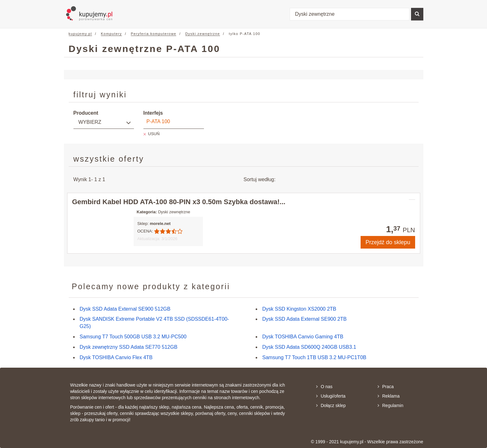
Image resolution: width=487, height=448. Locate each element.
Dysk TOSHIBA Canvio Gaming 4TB (303, 337)
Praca (386, 387)
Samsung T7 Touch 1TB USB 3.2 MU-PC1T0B (314, 357)
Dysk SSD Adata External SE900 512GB (125, 309)
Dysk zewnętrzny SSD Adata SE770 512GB (129, 347)
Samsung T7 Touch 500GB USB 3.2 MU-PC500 (133, 337)
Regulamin (391, 405)
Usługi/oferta (331, 396)
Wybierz (90, 122)
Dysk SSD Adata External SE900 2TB (304, 319)
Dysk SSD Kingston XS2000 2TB (299, 309)
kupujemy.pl (80, 34)
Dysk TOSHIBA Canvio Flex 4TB (116, 357)
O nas (324, 387)
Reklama (389, 396)
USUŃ (154, 134)
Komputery (111, 34)
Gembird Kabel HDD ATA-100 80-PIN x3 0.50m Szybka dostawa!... (179, 202)
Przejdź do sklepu (388, 242)
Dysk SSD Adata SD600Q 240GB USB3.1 (309, 347)
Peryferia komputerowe (154, 34)
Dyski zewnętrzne (203, 34)
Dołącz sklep (331, 405)
